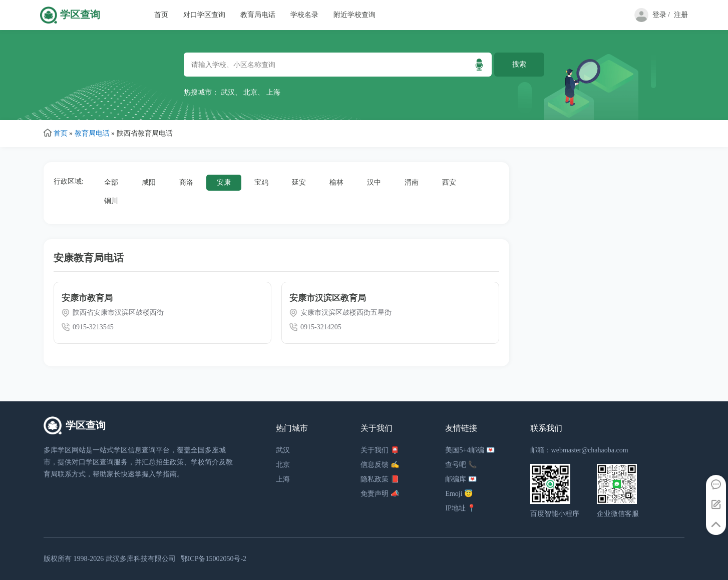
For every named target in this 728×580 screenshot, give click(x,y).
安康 (224, 182)
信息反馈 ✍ (380, 465)
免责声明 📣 (380, 494)
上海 (273, 92)
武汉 (228, 92)
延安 (299, 182)
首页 (161, 15)
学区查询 (80, 15)
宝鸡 (261, 182)
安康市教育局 (87, 298)
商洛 (186, 182)
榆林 (336, 182)
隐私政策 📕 (380, 479)
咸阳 (149, 182)
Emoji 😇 (459, 494)
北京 (250, 92)
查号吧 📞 (461, 465)
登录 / (661, 15)
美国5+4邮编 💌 (470, 450)
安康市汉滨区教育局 (328, 298)
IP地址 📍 (460, 508)
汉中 (374, 182)
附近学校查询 (354, 15)
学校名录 (304, 15)
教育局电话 (258, 15)
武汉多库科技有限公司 (141, 559)
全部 (111, 182)
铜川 (111, 201)
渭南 (412, 182)
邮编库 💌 (461, 479)
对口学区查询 (204, 15)
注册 (681, 15)
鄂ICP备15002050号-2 (214, 559)
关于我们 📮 (380, 450)
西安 (449, 182)
